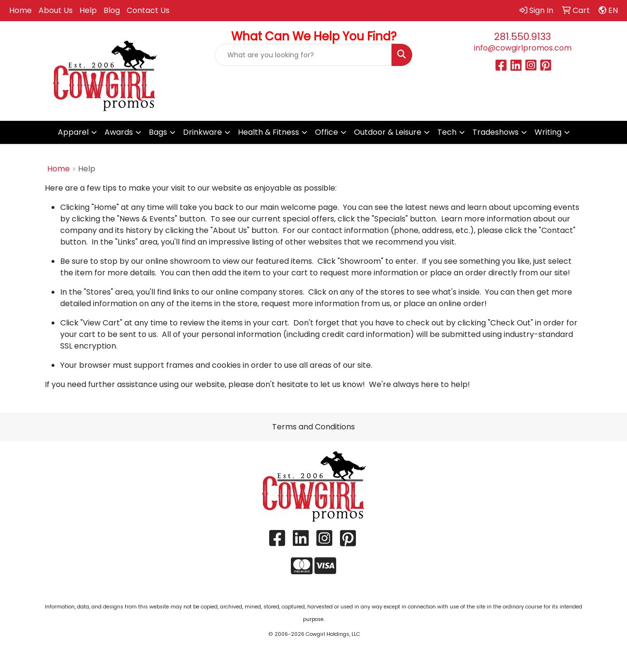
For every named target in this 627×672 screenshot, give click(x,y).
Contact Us (148, 10)
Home (20, 10)
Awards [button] (119, 132)
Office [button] (327, 132)
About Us (56, 10)
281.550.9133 (522, 37)
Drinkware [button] (202, 132)
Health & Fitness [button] (268, 132)
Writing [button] (548, 132)
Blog (112, 10)
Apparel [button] (73, 132)
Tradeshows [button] (496, 132)
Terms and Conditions (313, 427)
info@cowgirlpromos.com (523, 48)
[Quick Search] (303, 55)
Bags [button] (158, 132)
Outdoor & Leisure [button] (388, 132)
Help (88, 10)
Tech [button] (447, 132)
